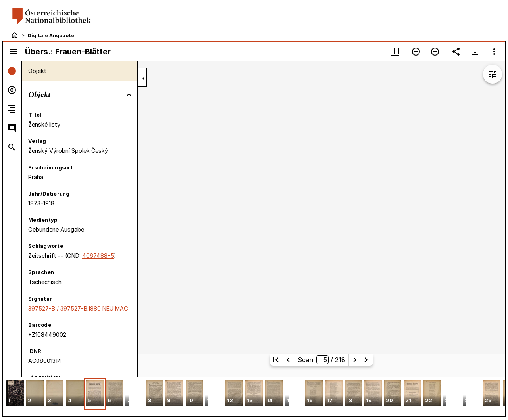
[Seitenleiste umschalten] (14, 52)
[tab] (12, 71)
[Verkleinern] (435, 52)
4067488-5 (98, 256)
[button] (15, 394)
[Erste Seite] (276, 360)
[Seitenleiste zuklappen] (144, 79)
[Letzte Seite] (367, 360)
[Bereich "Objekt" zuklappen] (129, 95)
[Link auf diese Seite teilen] (456, 52)
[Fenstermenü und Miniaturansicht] (395, 52)
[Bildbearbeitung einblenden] (493, 74)
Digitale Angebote (51, 35)
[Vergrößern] (416, 52)
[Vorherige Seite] (288, 360)
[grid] (254, 397)
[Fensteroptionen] (494, 52)
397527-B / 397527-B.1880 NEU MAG (78, 308)
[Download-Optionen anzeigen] (475, 52)
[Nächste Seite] (355, 360)
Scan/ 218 (321, 360)
